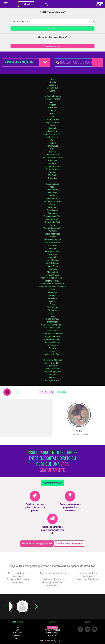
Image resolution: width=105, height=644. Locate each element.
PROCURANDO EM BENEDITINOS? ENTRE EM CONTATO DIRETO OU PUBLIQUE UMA (53, 461)
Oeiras (52, 290)
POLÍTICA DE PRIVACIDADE (52, 630)
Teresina (52, 348)
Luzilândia (52, 269)
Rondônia (52, 161)
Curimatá (52, 231)
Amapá (52, 111)
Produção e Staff (52, 380)
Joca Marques (52, 260)
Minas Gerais (52, 131)
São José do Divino (52, 328)
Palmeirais (52, 292)
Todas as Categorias (52, 360)
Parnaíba (52, 295)
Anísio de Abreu (52, 199)
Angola (52, 85)
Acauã (52, 187)
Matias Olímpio (52, 275)
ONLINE (62, 392)
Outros (52, 378)
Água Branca (52, 190)
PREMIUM (46, 392)
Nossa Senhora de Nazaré (52, 284)
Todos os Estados (52, 96)
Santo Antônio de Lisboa (52, 325)
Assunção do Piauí (52, 202)
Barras (52, 205)
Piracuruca (52, 310)
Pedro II (52, 301)
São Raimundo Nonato (52, 334)
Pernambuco (52, 146)
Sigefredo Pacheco (52, 339)
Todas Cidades (52, 184)
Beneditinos (52, 210)
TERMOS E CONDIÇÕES (53, 633)
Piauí (52, 149)
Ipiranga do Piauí (52, 251)
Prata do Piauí (52, 319)
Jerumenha (52, 257)
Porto (52, 316)
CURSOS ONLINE (18, 633)
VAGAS (17, 630)
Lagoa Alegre (52, 266)
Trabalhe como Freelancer (69, 544)
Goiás (52, 125)
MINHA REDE (17, 636)
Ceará (52, 117)
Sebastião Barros (52, 337)
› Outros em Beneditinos (87, 579)
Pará (52, 140)
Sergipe (52, 172)
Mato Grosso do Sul (52, 134)
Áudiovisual (52, 366)
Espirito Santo (52, 122)
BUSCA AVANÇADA (18, 62)
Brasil (52, 79)
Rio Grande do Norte (52, 158)
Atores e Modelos (52, 363)
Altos (52, 196)
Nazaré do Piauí (52, 281)
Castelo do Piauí (52, 222)
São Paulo (52, 175)
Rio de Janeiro (52, 155)
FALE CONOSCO (53, 636)
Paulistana (52, 298)
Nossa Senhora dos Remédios (52, 287)
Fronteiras (52, 245)
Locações (52, 375)
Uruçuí (52, 351)
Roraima (52, 163)
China (52, 91)
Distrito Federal (52, 119)
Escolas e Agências (52, 372)
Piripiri (52, 313)
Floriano (52, 237)
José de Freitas (52, 263)
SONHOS (18, 638)
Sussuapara (52, 345)
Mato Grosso (52, 137)
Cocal (52, 225)
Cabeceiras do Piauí (52, 216)
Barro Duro (52, 207)
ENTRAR (26, 4)
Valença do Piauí (52, 354)
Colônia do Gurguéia (52, 228)
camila (79, 430)
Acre (52, 102)
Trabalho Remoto (52, 99)
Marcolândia (52, 272)
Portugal (52, 82)
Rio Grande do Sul (52, 166)
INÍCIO (18, 627)
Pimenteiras (52, 307)
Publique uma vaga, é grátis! (37, 544)
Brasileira (52, 213)
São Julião (52, 331)
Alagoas (52, 105)
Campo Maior (52, 219)
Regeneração (52, 322)
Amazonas (52, 108)
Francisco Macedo (52, 240)
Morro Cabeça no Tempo (52, 278)
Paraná (52, 152)
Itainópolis (52, 254)
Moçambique (52, 88)
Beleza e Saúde (52, 369)
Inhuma (52, 249)
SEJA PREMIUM (52, 627)
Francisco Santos (52, 243)
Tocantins (52, 178)
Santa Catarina (52, 169)
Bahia (52, 114)
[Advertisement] (26, 418)
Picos (52, 304)
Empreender (61, 641)
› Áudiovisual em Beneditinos (52, 573)
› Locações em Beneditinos (52, 579)
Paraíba (52, 143)
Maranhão (52, 128)
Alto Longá (52, 193)
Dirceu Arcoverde (52, 234)
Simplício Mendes (52, 342)
